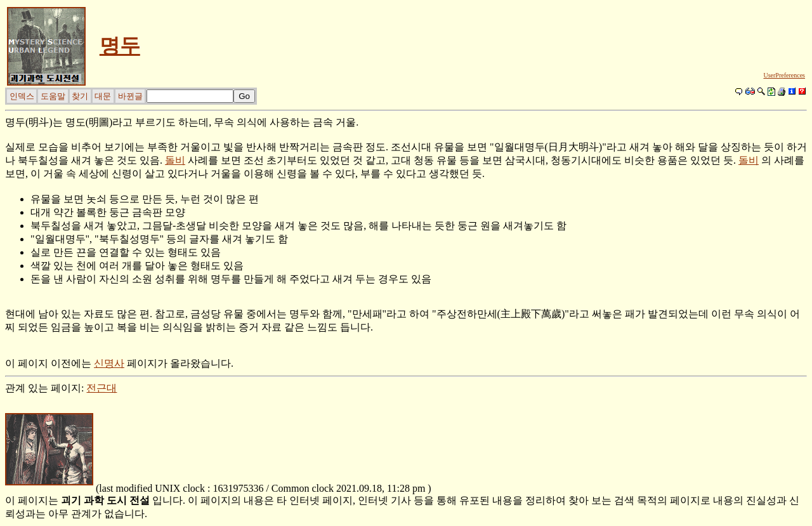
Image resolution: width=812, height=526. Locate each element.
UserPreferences (784, 75)
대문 (103, 96)
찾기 (80, 96)
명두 (120, 46)
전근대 (101, 388)
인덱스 (22, 96)
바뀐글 (130, 96)
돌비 (175, 160)
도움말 (53, 96)
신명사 (109, 363)
